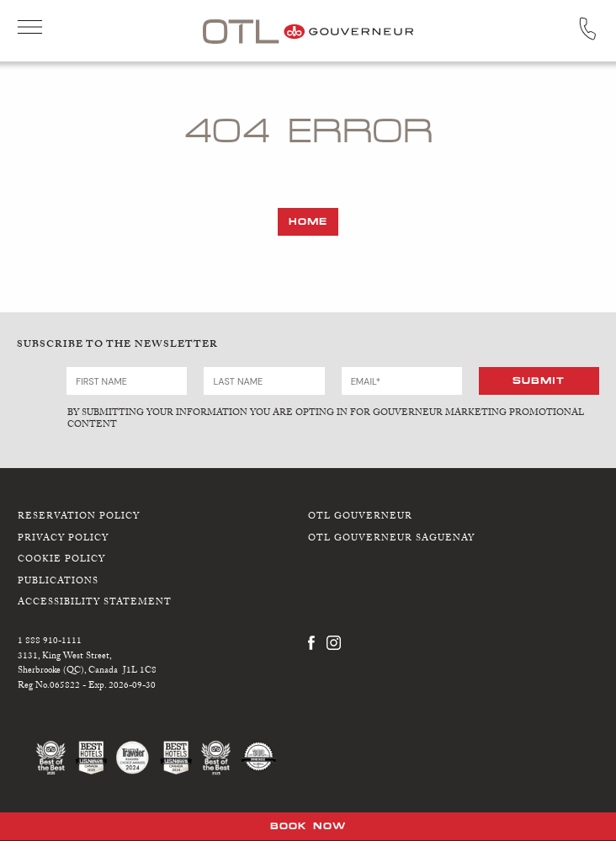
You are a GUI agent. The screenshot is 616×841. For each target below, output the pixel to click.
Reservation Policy (79, 517)
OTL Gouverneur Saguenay (391, 539)
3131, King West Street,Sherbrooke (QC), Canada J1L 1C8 (87, 665)
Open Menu (30, 29)
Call (587, 29)
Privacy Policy (63, 539)
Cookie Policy (61, 560)
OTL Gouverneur (360, 517)
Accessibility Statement (95, 603)
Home (308, 221)
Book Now (308, 826)
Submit (539, 381)
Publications (58, 582)
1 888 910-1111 (50, 642)
